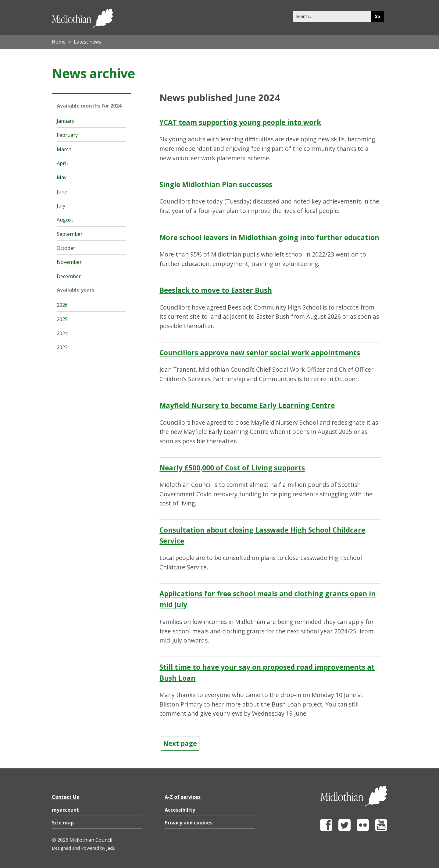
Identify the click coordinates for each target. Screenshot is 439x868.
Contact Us (65, 797)
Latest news (87, 42)
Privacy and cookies (189, 823)
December (69, 276)
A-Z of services (183, 797)
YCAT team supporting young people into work (240, 122)
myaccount (65, 810)
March (64, 149)
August (65, 220)
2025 (62, 319)
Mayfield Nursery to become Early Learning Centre (247, 405)
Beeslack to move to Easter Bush (216, 290)
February (67, 135)
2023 (62, 347)
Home (59, 42)
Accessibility (180, 810)
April (62, 163)
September (70, 234)
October (66, 248)
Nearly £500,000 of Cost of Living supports (232, 468)
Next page (180, 743)
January (66, 121)
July (61, 206)
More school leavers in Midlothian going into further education (269, 237)
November (69, 262)
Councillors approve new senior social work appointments (260, 353)
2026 (62, 305)
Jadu (111, 848)
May (62, 177)
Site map (63, 823)
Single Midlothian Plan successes (216, 184)
